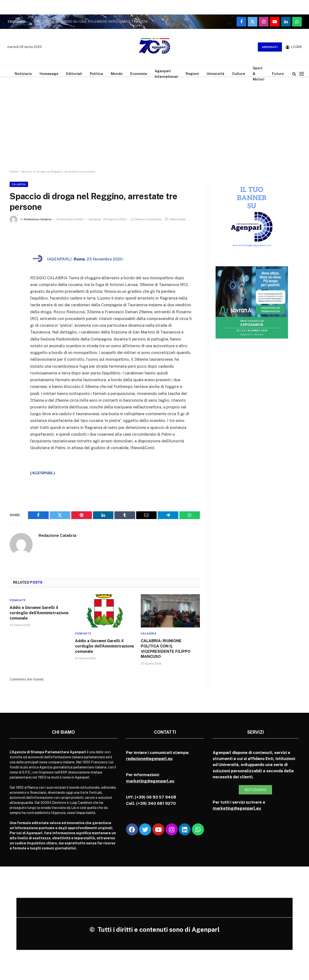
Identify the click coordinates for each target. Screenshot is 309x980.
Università (215, 74)
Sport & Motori (259, 74)
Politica (96, 74)
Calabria (19, 184)
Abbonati (270, 47)
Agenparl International (166, 74)
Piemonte (18, 600)
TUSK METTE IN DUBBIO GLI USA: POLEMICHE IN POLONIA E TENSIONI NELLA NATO (92, 21)
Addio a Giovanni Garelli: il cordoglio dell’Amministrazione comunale (39, 613)
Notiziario (23, 74)
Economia (139, 74)
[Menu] (302, 74)
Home (14, 172)
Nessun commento (146, 219)
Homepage (49, 74)
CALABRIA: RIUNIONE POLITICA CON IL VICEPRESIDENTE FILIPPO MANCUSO (166, 649)
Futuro (278, 74)
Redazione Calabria (38, 219)
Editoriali (74, 74)
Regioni (192, 74)
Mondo (117, 74)
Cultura (239, 74)
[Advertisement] (154, 119)
